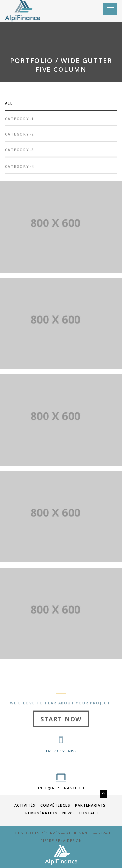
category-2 (19, 137)
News (68, 813)
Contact (89, 813)
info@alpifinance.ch (61, 788)
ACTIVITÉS (25, 805)
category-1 (19, 121)
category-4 (19, 168)
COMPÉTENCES (55, 805)
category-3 (19, 152)
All (9, 105)
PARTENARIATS (90, 805)
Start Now (61, 726)
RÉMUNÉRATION (41, 813)
